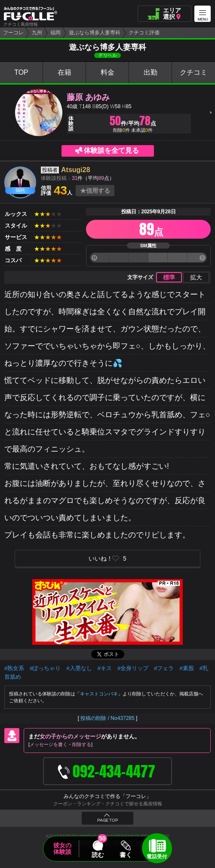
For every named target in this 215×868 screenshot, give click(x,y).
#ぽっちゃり (45, 668)
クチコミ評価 (144, 33)
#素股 (186, 668)
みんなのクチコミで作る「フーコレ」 (107, 796)
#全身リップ (133, 668)
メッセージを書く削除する (60, 744)
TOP (21, 72)
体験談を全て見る (111, 150)
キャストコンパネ (99, 694)
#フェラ (164, 668)
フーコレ (13, 33)
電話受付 (157, 856)
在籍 (64, 72)
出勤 (150, 72)
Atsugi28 (76, 170)
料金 (107, 72)
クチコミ (193, 72)
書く (126, 855)
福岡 (55, 33)
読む (98, 855)
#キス (105, 668)
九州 (37, 33)
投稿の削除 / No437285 (107, 718)
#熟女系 (14, 668)
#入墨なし (79, 668)
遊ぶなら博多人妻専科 (95, 33)
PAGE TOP (107, 820)
